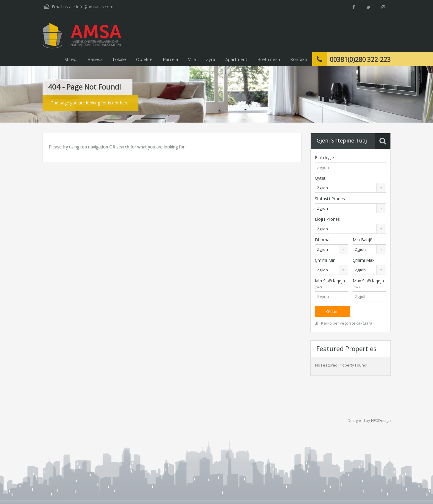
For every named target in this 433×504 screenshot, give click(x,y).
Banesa (95, 59)
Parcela (170, 59)
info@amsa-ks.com (95, 7)
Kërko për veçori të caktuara (344, 323)
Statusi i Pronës (330, 199)
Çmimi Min (325, 260)
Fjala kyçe (324, 158)
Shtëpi (71, 59)
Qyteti (321, 178)
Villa (192, 59)
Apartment (236, 59)
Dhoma (322, 240)
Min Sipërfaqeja (330, 284)
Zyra (211, 59)
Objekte (144, 59)
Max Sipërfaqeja (368, 284)
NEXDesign (381, 420)
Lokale (119, 59)
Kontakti (299, 59)
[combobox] (350, 188)
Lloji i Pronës (327, 219)
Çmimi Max (364, 260)
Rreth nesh (269, 59)
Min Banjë (362, 240)
